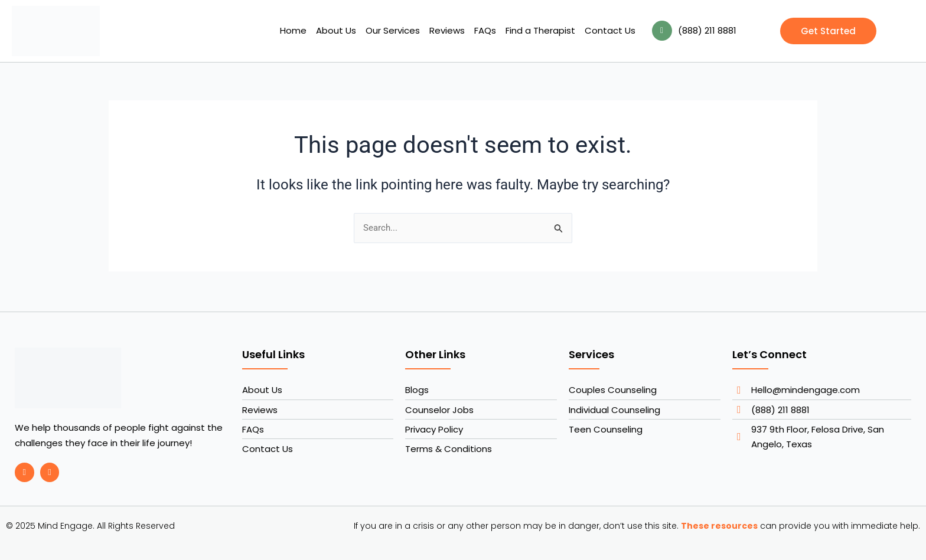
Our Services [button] (393, 30)
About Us (336, 30)
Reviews (447, 30)
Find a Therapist (540, 30)
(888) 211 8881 (707, 30)
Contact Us (610, 30)
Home (293, 30)
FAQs (485, 30)
